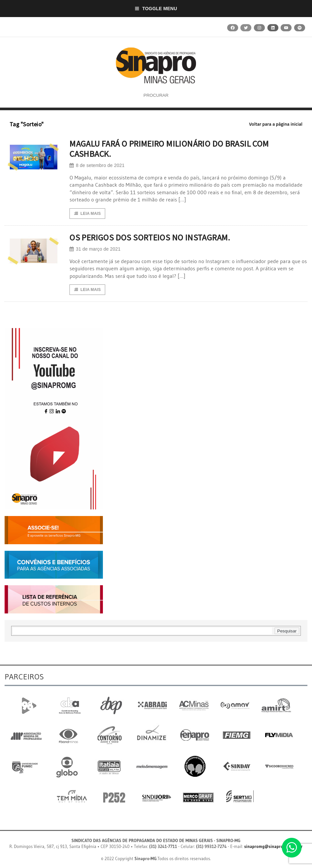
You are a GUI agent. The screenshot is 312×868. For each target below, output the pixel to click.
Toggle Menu (156, 9)
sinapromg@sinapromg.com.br (273, 846)
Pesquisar (287, 631)
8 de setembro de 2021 (97, 165)
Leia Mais (87, 214)
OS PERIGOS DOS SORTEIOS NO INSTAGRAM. (150, 237)
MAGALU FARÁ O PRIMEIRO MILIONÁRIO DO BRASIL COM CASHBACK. (169, 149)
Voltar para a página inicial (276, 124)
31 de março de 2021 (95, 249)
